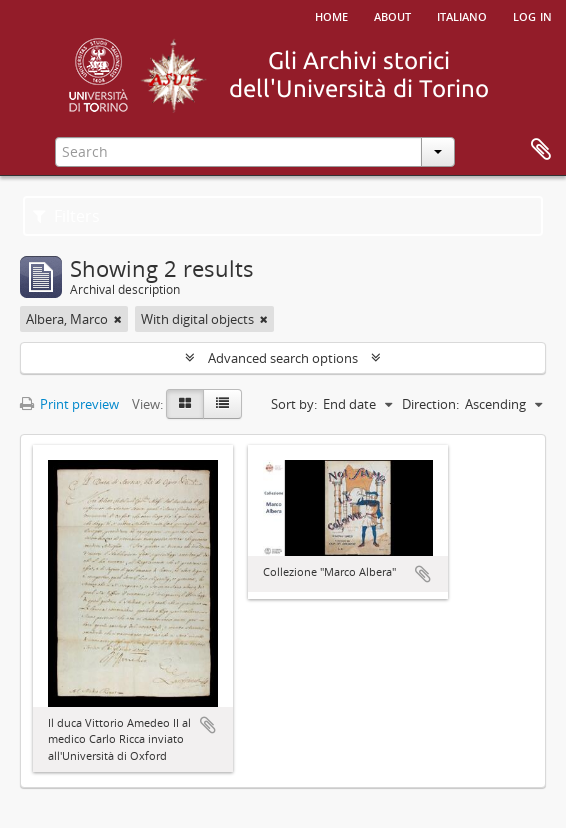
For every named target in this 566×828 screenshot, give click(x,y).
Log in (532, 15)
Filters (66, 216)
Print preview (69, 404)
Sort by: (294, 404)
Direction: (430, 404)
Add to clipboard (208, 725)
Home (331, 15)
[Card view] (185, 404)
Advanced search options (283, 358)
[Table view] (222, 404)
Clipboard (541, 150)
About (392, 15)
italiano (462, 15)
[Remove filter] (118, 319)
